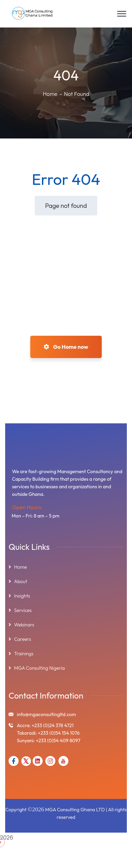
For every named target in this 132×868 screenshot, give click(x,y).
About (21, 581)
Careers (23, 639)
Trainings (24, 654)
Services (23, 610)
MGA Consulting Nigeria (39, 668)
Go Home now (66, 347)
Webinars (24, 625)
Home (50, 94)
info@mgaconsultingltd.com (46, 714)
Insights (22, 596)
